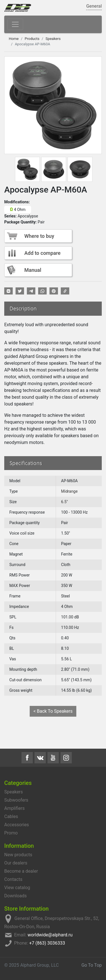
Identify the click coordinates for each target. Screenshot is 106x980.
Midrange (69, 491)
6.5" (64, 502)
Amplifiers (14, 808)
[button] (8, 291)
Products (32, 39)
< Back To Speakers (53, 711)
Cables (11, 816)
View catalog (17, 888)
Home (14, 39)
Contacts (13, 879)
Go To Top (92, 965)
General (94, 6)
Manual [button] (33, 270)
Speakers (53, 39)
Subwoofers (16, 800)
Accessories (17, 825)
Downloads (15, 896)
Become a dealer (21, 871)
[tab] (27, 169)
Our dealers (16, 863)
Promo (11, 833)
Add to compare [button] (42, 253)
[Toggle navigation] (15, 24)
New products (18, 855)
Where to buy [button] (39, 236)
